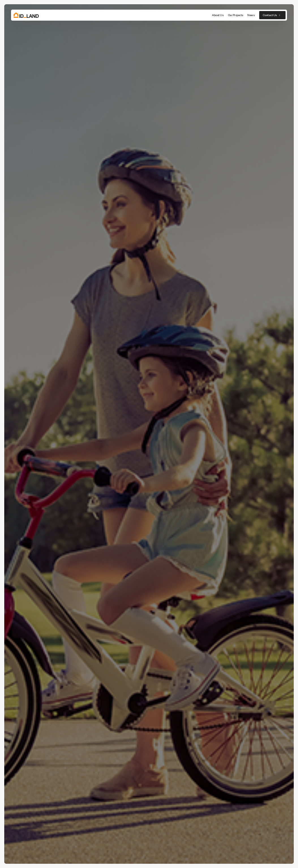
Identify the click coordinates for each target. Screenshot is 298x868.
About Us (218, 15)
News (251, 15)
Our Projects (236, 15)
